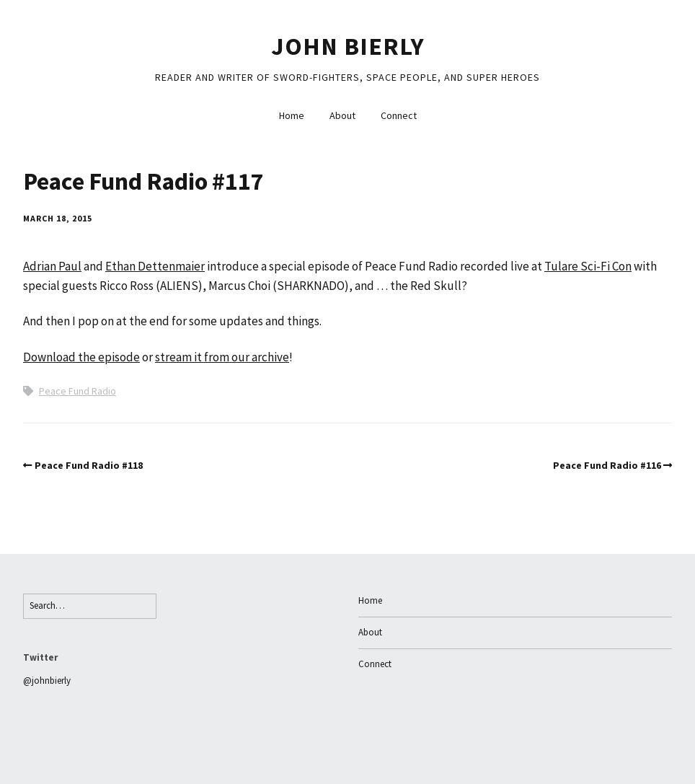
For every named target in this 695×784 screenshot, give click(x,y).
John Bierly (348, 46)
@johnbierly (47, 681)
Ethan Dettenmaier (155, 266)
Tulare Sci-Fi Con (588, 266)
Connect (399, 115)
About (342, 115)
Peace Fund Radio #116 (607, 465)
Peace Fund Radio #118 (89, 465)
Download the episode (81, 357)
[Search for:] (90, 606)
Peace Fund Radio (78, 391)
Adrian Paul (52, 266)
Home (292, 115)
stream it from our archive (222, 357)
